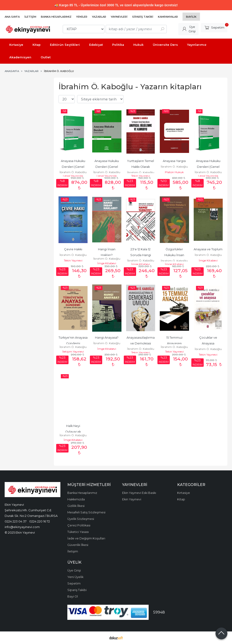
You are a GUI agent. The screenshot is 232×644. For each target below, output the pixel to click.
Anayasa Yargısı (174, 161)
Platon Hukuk (174, 172)
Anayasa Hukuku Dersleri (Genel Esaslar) (73, 167)
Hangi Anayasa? (107, 338)
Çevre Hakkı (73, 249)
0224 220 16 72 (40, 521)
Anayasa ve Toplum (208, 249)
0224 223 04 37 (16, 521)
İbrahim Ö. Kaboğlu (73, 172)
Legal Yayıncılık (73, 176)
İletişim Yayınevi (73, 352)
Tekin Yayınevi (141, 176)
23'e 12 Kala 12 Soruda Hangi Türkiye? (141, 255)
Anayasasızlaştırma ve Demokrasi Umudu (141, 343)
